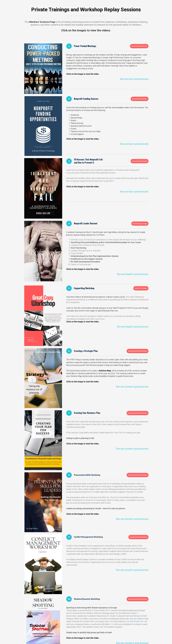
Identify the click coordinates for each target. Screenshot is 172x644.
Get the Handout (141, 288)
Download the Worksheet (138, 351)
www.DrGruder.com (135, 621)
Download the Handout (138, 537)
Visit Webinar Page (140, 223)
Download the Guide (140, 161)
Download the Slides (140, 99)
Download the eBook (139, 46)
